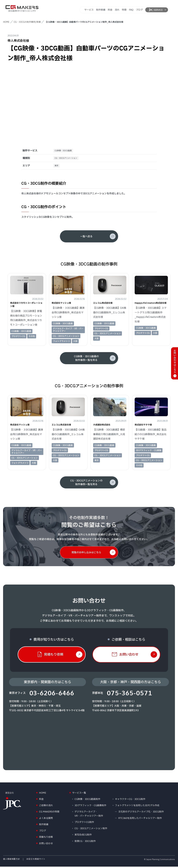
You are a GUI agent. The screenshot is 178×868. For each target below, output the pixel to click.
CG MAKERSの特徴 (49, 813)
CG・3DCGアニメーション (68, 159)
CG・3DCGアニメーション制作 (91, 830)
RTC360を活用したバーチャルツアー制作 (140, 819)
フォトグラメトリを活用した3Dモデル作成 (137, 807)
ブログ (139, 10)
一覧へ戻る (86, 238)
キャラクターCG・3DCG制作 (130, 801)
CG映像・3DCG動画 (65, 151)
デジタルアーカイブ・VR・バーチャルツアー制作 (89, 815)
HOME (6, 22)
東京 (57, 167)
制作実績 (101, 10)
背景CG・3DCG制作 (85, 842)
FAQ (131, 10)
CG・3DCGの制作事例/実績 (27, 22)
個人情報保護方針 (11, 860)
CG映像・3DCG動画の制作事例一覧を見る (86, 360)
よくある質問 (46, 819)
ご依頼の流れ (46, 807)
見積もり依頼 (46, 838)
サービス (89, 10)
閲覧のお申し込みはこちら (86, 554)
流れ (117, 10)
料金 (110, 10)
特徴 (124, 10)
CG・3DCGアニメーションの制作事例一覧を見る (86, 484)
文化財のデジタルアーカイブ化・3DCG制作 (141, 813)
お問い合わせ (46, 845)
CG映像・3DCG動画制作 (87, 801)
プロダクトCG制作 (84, 824)
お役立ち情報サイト (36, 860)
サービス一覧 (79, 794)
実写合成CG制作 (83, 836)
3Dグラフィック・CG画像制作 (90, 807)
